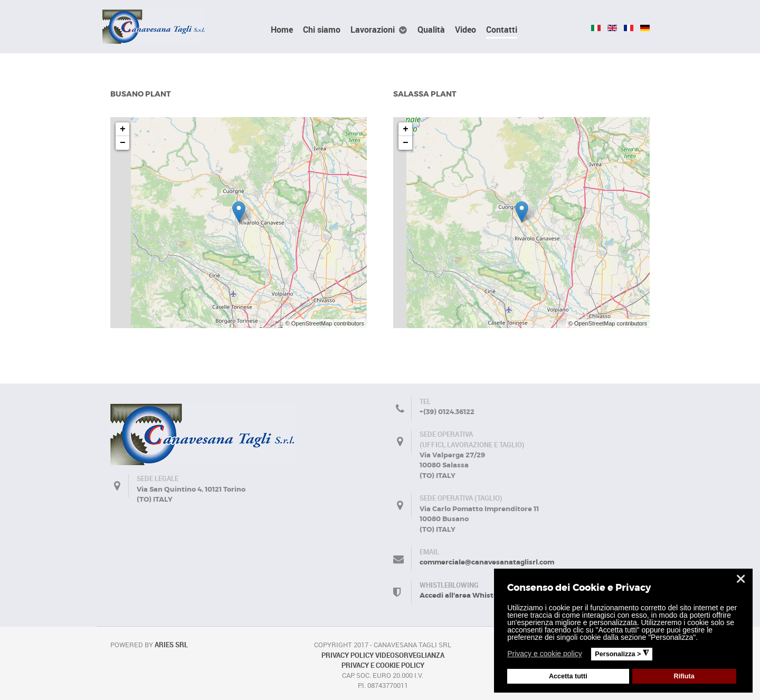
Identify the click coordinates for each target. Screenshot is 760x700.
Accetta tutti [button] (568, 676)
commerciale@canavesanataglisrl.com (487, 562)
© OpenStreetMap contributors (325, 323)
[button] (589, 655)
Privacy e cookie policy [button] (545, 654)
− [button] (123, 143)
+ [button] (123, 129)
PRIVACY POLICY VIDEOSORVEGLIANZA (383, 655)
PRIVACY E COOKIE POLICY (383, 665)
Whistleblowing (449, 585)
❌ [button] (741, 579)
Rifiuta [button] (684, 676)
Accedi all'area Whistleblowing (474, 595)
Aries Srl (171, 645)
